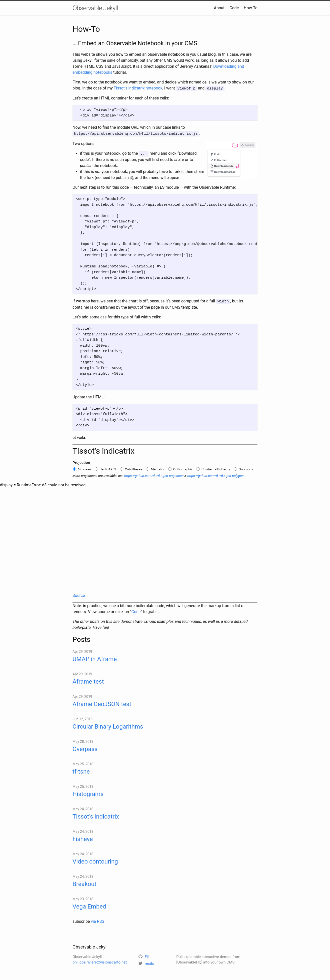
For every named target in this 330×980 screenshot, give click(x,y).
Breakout (84, 883)
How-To (251, 8)
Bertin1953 (105, 468)
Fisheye (83, 838)
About (219, 8)
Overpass (85, 748)
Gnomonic (244, 468)
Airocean (82, 468)
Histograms (88, 793)
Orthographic (180, 468)
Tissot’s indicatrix (96, 815)
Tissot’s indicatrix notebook (138, 88)
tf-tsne (81, 770)
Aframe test (88, 680)
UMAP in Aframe (95, 658)
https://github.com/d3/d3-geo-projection (154, 474)
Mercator (155, 468)
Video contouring (95, 860)
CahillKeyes (131, 468)
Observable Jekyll (95, 8)
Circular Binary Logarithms (108, 725)
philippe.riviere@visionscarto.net (100, 961)
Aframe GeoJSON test (102, 703)
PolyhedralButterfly (213, 468)
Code (234, 8)
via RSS (97, 920)
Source (79, 594)
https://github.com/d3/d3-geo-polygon (215, 474)
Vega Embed (89, 905)
